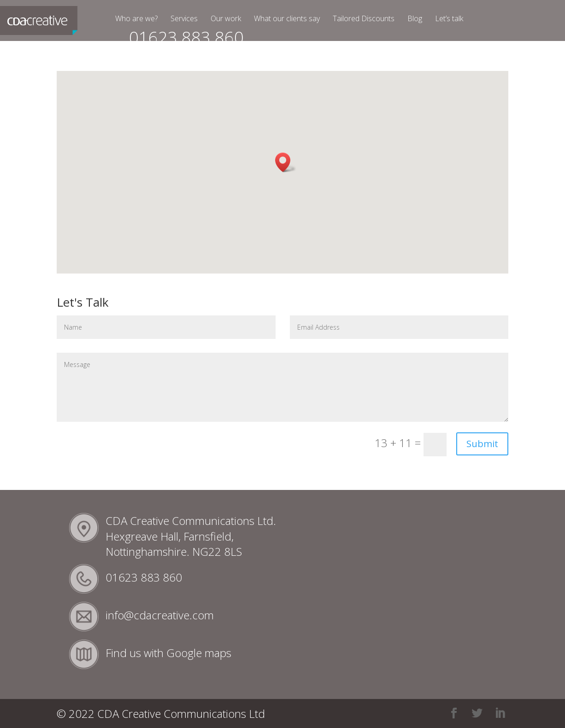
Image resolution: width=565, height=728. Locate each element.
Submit (482, 444)
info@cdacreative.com (160, 615)
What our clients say (287, 19)
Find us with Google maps (168, 653)
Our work (226, 19)
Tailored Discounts (364, 19)
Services (184, 19)
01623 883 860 (186, 42)
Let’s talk (449, 19)
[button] (286, 162)
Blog (415, 19)
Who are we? (136, 19)
